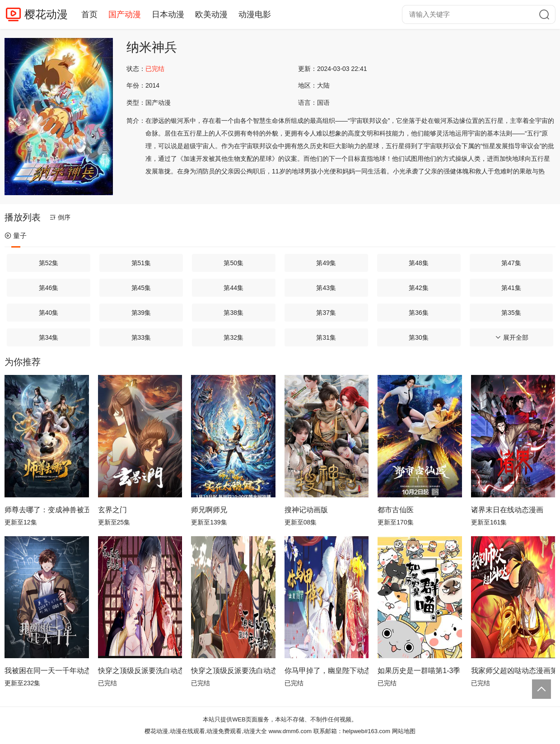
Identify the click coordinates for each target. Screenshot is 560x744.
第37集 (326, 313)
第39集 (141, 313)
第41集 (511, 288)
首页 (89, 14)
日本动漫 (168, 14)
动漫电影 (255, 14)
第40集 (49, 313)
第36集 (419, 313)
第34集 (49, 337)
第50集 (233, 263)
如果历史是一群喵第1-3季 (419, 671)
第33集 (141, 337)
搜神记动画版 (306, 510)
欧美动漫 (211, 14)
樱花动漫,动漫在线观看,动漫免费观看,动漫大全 (206, 731)
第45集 (141, 288)
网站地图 (404, 731)
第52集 (49, 263)
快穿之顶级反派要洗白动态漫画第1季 (140, 671)
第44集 (233, 288)
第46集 (49, 288)
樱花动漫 (46, 14)
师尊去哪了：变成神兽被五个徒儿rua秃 (47, 510)
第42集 (419, 288)
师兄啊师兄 (209, 510)
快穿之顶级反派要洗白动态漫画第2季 (233, 671)
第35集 (511, 313)
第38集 (233, 313)
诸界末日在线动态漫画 (507, 510)
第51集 (141, 263)
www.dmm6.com (290, 731)
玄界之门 (112, 510)
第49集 (326, 263)
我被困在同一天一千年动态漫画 (47, 671)
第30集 (419, 337)
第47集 (511, 263)
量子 (16, 236)
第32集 (233, 337)
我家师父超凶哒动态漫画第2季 (513, 671)
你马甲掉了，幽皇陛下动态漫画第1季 (327, 671)
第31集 (326, 337)
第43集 (326, 288)
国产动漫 (125, 14)
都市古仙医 (396, 510)
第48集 (419, 263)
